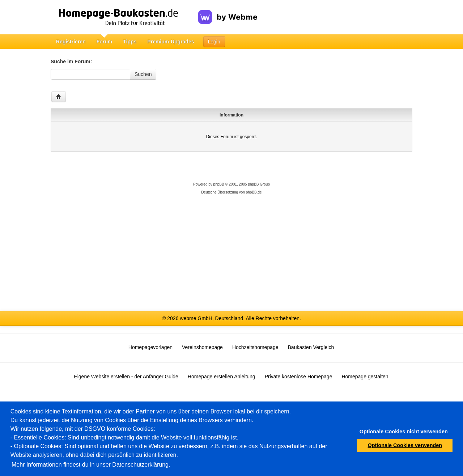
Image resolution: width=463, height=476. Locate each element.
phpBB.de (254, 192)
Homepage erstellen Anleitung (222, 377)
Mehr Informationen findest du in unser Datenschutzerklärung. (91, 465)
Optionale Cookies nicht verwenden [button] (404, 432)
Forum (105, 42)
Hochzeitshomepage (255, 347)
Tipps (130, 42)
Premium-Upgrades (171, 42)
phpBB (219, 184)
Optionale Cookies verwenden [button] (405, 445)
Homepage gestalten (365, 377)
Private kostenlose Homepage (299, 377)
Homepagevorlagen (150, 347)
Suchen (143, 74)
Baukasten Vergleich (311, 347)
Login (214, 42)
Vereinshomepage (202, 347)
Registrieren (71, 42)
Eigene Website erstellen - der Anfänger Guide (126, 377)
